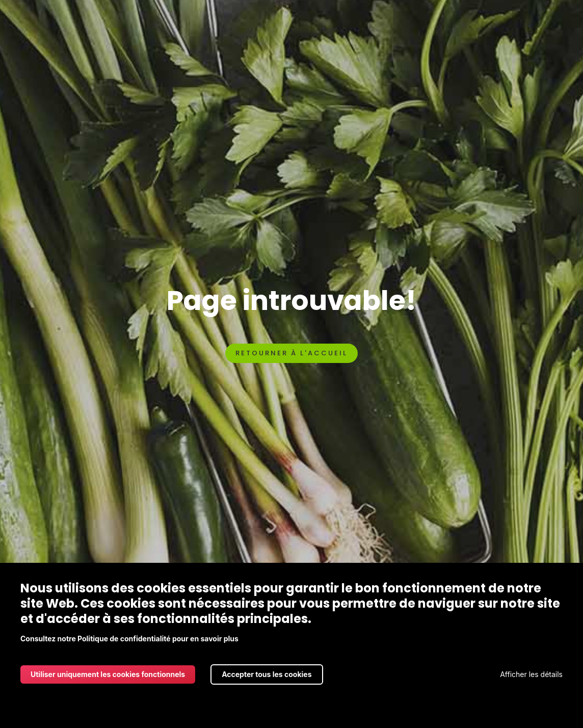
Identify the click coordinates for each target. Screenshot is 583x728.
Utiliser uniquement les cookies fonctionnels (108, 674)
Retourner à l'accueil (291, 353)
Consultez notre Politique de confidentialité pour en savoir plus (129, 639)
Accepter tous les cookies (267, 674)
